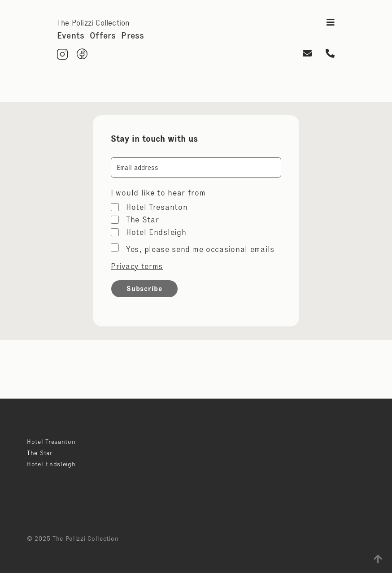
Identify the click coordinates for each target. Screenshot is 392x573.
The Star (143, 220)
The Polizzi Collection (93, 23)
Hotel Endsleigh (156, 232)
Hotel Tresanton (157, 207)
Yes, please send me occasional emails (200, 249)
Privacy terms (137, 266)
